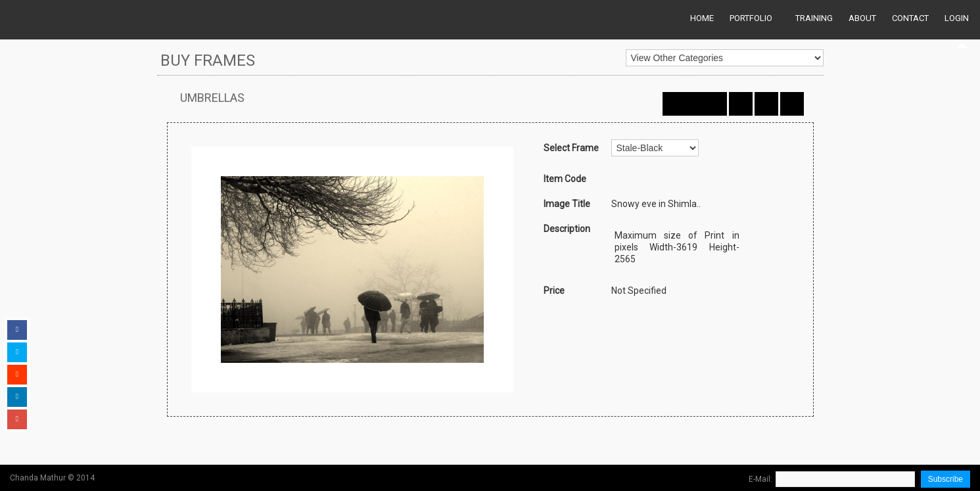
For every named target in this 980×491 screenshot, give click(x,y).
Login (957, 18)
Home (702, 18)
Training (814, 18)
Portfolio (751, 18)
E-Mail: (760, 479)
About (862, 18)
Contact (910, 18)
